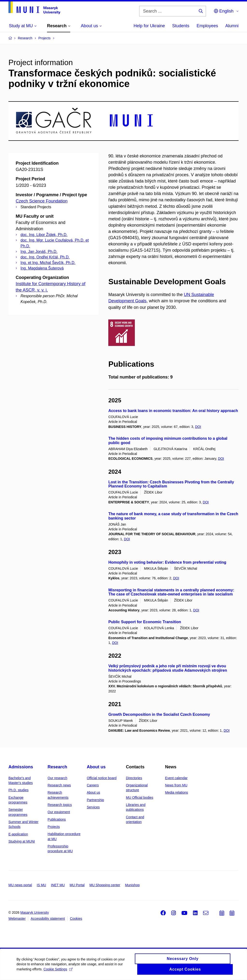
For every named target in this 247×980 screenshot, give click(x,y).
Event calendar (176, 778)
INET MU (58, 885)
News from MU (176, 785)
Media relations (176, 792)
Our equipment (59, 812)
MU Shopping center (105, 885)
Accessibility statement (48, 919)
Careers (93, 785)
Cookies (76, 919)
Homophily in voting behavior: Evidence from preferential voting (167, 562)
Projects (54, 827)
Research (57, 767)
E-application (18, 834)
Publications (57, 819)
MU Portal (77, 885)
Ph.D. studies (18, 790)
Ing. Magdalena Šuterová (42, 268)
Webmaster (17, 919)
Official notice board (102, 778)
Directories (134, 778)
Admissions (21, 767)
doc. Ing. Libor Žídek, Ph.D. (44, 235)
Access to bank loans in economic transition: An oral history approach (173, 411)
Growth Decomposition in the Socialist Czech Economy (159, 714)
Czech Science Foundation (42, 201)
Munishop (132, 885)
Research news (59, 785)
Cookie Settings (58, 972)
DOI (198, 427)
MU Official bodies (140, 798)
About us (96, 767)
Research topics (60, 805)
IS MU (41, 885)
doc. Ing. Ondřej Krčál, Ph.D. (45, 257)
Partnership (96, 800)
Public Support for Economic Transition (145, 622)
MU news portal (20, 885)
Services (93, 807)
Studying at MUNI (22, 841)
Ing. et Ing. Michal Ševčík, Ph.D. (48, 263)
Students (181, 26)
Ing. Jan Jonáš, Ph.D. (39, 252)
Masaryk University (34, 912)
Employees (207, 26)
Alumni (232, 26)
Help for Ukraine (149, 26)
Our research (57, 778)
